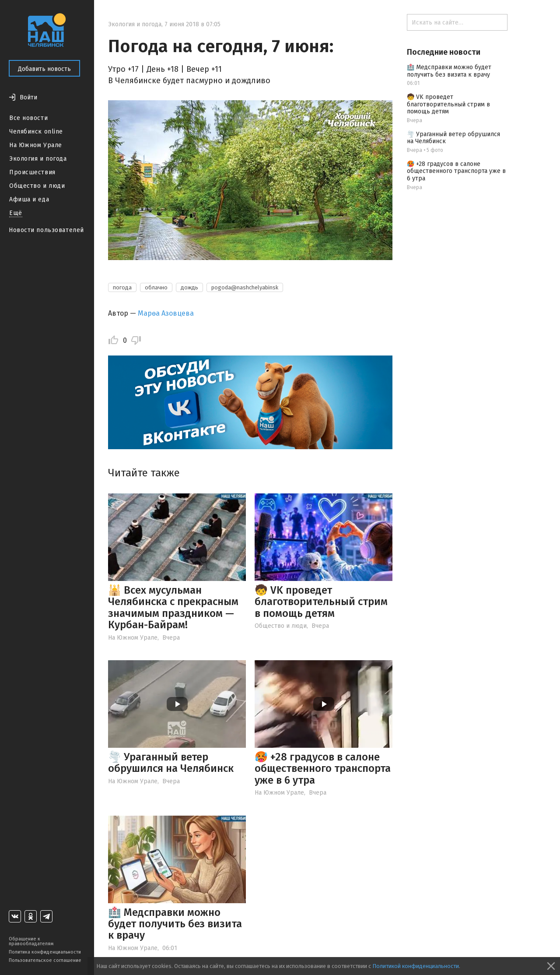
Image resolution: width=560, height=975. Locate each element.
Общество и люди (37, 186)
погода (122, 287)
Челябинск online (36, 132)
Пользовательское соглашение (45, 960)
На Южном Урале (36, 145)
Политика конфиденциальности (45, 952)
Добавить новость (44, 69)
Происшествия (32, 172)
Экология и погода (38, 159)
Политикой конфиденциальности (416, 966)
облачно (156, 287)
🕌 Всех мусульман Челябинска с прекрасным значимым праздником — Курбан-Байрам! (173, 607)
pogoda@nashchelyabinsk (245, 287)
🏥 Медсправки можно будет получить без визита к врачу (175, 924)
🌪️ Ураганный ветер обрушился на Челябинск (171, 763)
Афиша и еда (29, 199)
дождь (189, 287)
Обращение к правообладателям (31, 941)
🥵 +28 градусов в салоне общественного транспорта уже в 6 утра (323, 769)
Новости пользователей (46, 230)
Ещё (16, 213)
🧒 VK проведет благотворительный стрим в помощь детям (321, 602)
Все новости (28, 118)
